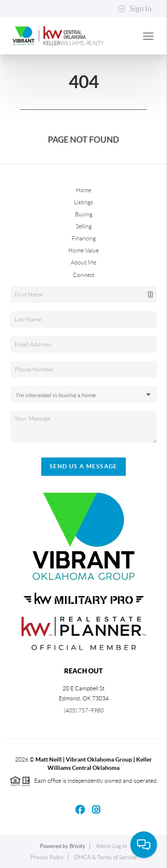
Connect (84, 275)
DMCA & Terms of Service (105, 857)
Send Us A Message (83, 466)
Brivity (77, 846)
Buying (84, 214)
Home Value (83, 250)
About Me (83, 262)
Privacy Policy (47, 857)
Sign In (135, 9)
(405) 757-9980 (84, 710)
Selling (84, 226)
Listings (83, 202)
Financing (84, 238)
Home (83, 190)
